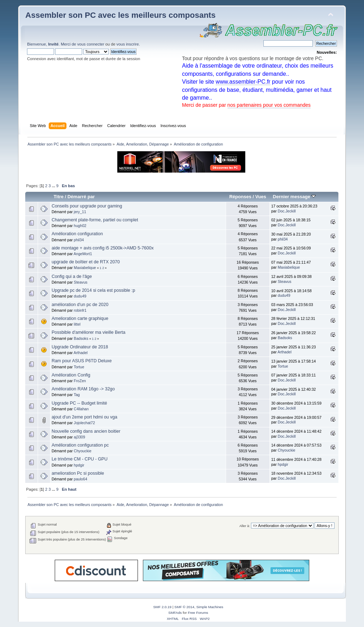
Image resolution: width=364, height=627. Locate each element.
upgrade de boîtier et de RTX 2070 (86, 262)
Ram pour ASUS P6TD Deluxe (82, 361)
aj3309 (80, 437)
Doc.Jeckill (287, 211)
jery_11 (80, 212)
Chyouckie (83, 451)
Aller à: (245, 526)
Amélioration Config (71, 375)
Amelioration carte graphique (80, 318)
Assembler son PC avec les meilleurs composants (120, 15)
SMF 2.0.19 (162, 607)
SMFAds (175, 613)
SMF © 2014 (184, 607)
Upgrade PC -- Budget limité (79, 403)
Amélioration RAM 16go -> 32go (83, 389)
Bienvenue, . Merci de (52, 44)
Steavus (81, 282)
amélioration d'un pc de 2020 (80, 305)
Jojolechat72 (85, 423)
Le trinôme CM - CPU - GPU (79, 459)
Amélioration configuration (77, 234)
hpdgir (79, 465)
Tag (77, 395)
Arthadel (81, 353)
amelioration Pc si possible (78, 473)
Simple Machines (210, 607)
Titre (59, 197)
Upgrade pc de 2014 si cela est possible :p (93, 290)
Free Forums (198, 613)
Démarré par (81, 197)
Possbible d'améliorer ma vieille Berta (89, 332)
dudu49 (80, 296)
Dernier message (295, 197)
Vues (261, 197)
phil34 (79, 240)
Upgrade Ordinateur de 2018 (80, 347)
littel (77, 324)
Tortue (79, 367)
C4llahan (81, 409)
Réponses (240, 197)
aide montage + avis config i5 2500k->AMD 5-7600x (103, 248)
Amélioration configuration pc (80, 445)
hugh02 (80, 226)
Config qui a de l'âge (72, 276)
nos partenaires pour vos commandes (269, 105)
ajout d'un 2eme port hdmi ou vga (84, 417)
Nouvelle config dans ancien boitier (86, 431)
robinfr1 (80, 310)
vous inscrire (128, 44)
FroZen (80, 381)
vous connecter (91, 44)
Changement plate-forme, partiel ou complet (95, 220)
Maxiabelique (85, 268)
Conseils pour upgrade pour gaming (87, 206)
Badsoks (81, 338)
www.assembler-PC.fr (243, 82)
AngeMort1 (83, 254)
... (54, 186)
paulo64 (81, 479)
